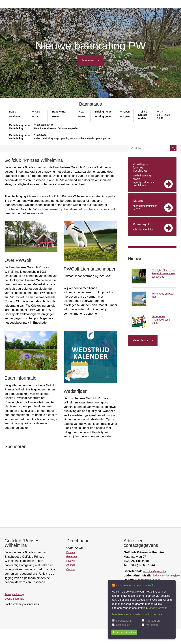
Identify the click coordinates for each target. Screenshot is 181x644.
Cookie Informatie (14, 599)
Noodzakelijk (124, 621)
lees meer (89, 60)
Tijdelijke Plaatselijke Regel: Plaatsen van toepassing (164, 273)
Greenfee (72, 556)
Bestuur (71, 552)
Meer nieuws (141, 340)
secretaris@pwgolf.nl (155, 571)
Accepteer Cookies (124, 632)
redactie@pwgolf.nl (149, 580)
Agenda (71, 565)
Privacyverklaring (14, 594)
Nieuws (70, 561)
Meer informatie (158, 608)
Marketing (152, 625)
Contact (71, 569)
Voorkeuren (153, 621)
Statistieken (123, 625)
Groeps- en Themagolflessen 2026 (162, 320)
